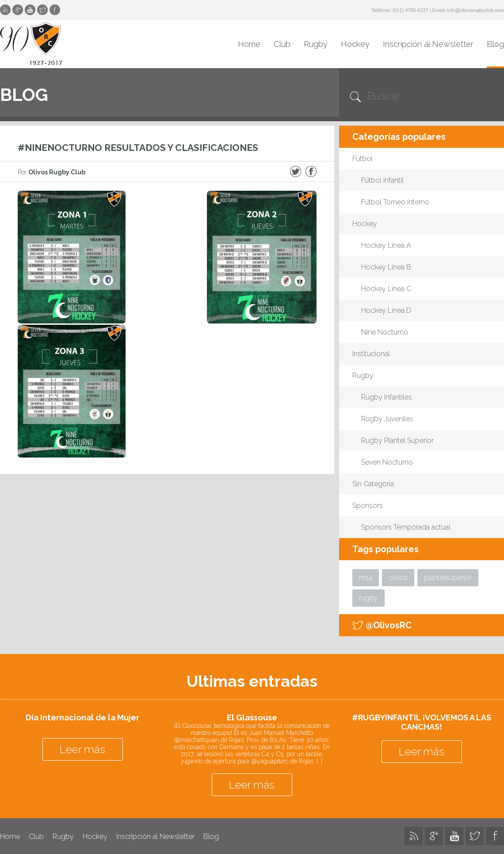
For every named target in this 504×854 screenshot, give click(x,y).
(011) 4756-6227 (410, 10)
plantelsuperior (448, 578)
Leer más (82, 749)
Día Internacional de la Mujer (82, 717)
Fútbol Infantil (382, 180)
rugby (368, 598)
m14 (366, 578)
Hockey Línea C (386, 289)
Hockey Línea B (386, 267)
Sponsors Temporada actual (406, 527)
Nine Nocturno (385, 332)
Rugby (316, 44)
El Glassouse (252, 717)
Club (282, 44)
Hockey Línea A (386, 245)
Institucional (371, 354)
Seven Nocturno (387, 462)
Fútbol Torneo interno (395, 202)
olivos (398, 578)
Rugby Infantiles (387, 397)
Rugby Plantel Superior (397, 440)
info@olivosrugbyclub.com (475, 10)
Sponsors (368, 506)
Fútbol (363, 159)
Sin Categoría (373, 484)
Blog (495, 44)
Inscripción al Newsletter (428, 44)
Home (249, 44)
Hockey (355, 44)
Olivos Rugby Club (31, 44)
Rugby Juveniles (387, 419)
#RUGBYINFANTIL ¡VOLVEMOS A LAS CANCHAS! (422, 722)
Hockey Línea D (386, 310)
